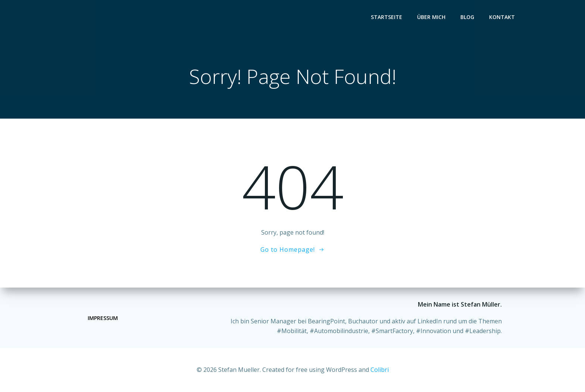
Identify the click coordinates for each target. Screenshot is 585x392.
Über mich (431, 17)
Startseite (387, 17)
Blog (467, 17)
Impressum (103, 318)
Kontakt (502, 17)
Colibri (380, 370)
